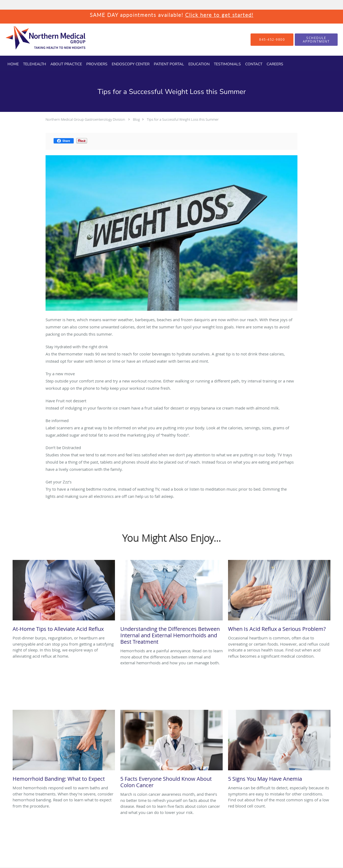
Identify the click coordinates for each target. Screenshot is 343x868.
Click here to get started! (219, 15)
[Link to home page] (36, 40)
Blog (136, 119)
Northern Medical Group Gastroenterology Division (85, 119)
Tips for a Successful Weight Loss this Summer (183, 119)
